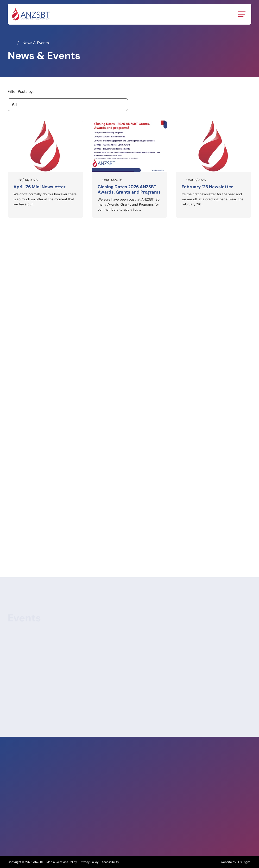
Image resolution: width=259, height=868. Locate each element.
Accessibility (110, 862)
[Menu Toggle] (242, 14)
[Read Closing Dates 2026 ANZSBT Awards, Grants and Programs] (130, 169)
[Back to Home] (31, 14)
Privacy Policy (89, 862)
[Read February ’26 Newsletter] (214, 169)
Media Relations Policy (62, 862)
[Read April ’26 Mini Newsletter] (45, 169)
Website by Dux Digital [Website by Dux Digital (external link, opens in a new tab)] (236, 862)
